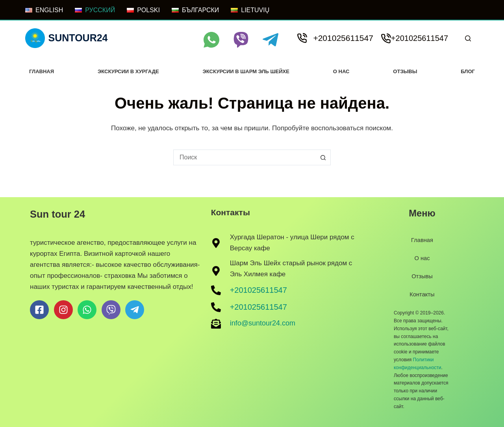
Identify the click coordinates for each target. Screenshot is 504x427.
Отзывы (405, 71)
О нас (341, 71)
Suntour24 (78, 38)
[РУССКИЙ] (95, 10)
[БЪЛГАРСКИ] (195, 10)
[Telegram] (271, 40)
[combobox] (245, 157)
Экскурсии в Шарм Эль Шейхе (246, 71)
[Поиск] (468, 38)
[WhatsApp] (211, 40)
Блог (468, 71)
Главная (42, 71)
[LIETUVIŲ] (250, 10)
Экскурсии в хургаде (128, 71)
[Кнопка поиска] (323, 157)
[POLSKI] (143, 10)
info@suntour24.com (263, 323)
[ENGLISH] (44, 10)
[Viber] (241, 40)
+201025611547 (343, 38)
